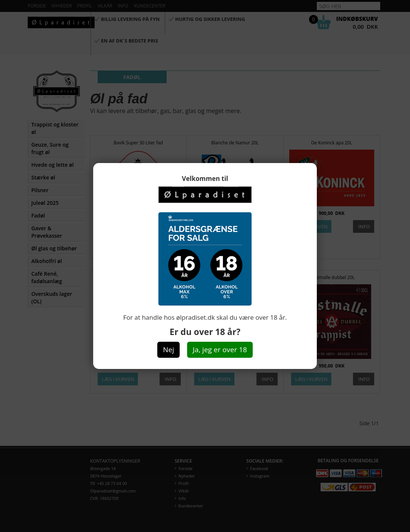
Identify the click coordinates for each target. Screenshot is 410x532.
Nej (168, 350)
